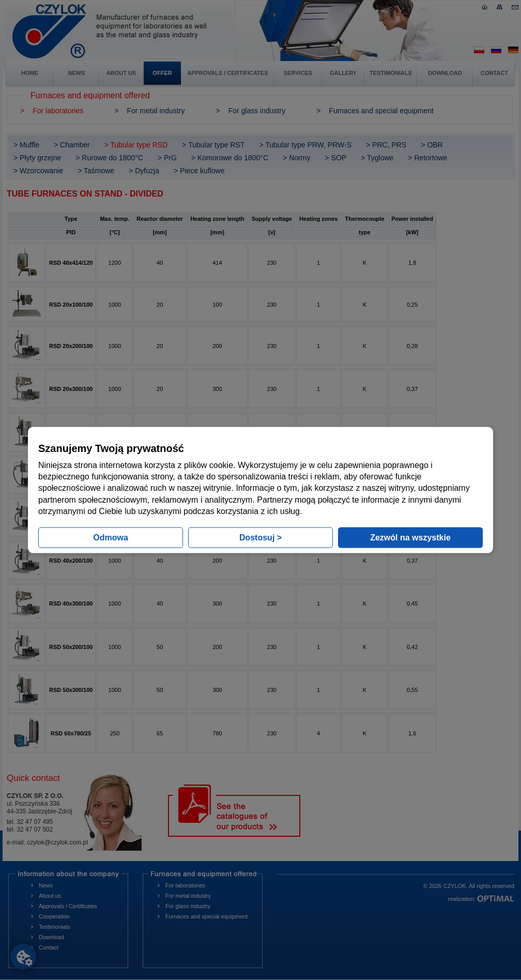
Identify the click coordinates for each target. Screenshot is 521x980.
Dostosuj (260, 538)
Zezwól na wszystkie (410, 538)
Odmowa (111, 538)
